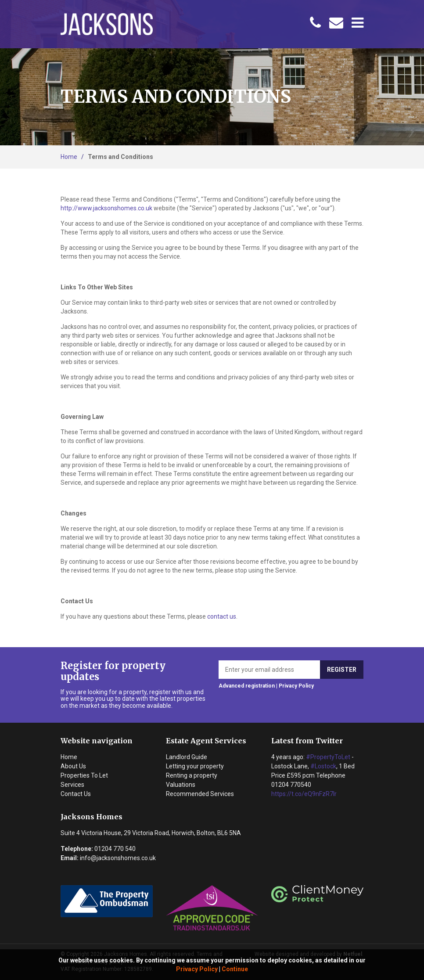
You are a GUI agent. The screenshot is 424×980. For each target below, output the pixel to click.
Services (72, 785)
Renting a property (192, 775)
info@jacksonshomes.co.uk (118, 858)
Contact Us (76, 794)
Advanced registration (247, 686)
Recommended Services (200, 794)
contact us (222, 616)
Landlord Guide (187, 757)
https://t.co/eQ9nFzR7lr (304, 794)
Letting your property (195, 766)
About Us (73, 766)
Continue (235, 969)
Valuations (181, 785)
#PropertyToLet (328, 757)
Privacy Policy (197, 969)
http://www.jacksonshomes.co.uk (106, 208)
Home (69, 157)
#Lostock (323, 766)
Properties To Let (84, 775)
